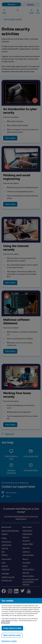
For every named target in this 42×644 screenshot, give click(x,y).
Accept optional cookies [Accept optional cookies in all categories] (12, 628)
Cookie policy (5, 623)
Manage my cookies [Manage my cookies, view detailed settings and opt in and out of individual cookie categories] (9, 641)
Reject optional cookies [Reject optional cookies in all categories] (12, 635)
